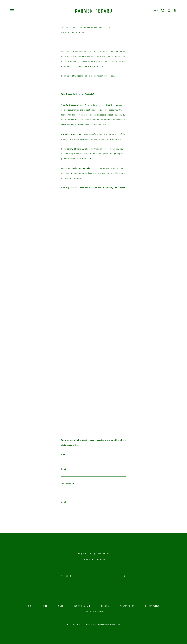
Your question (68, 483)
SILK (45, 606)
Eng (156, 10)
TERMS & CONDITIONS (94, 611)
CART (61, 606)
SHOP (30, 606)
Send (64, 502)
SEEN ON (105, 606)
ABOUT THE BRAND (82, 606)
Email (64, 469)
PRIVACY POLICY (127, 606)
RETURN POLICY (152, 606)
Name (64, 455)
